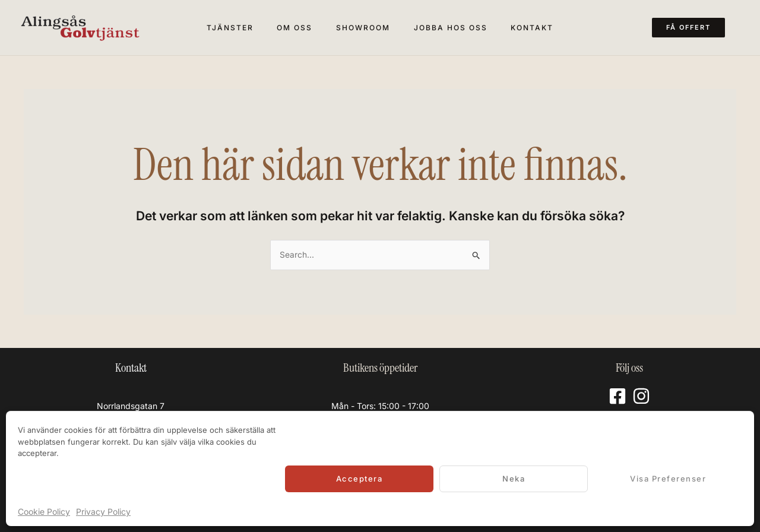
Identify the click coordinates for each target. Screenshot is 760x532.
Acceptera (360, 479)
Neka (514, 479)
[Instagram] (641, 396)
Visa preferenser (668, 479)
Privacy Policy (103, 512)
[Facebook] (617, 396)
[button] (696, 28)
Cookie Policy (44, 512)
